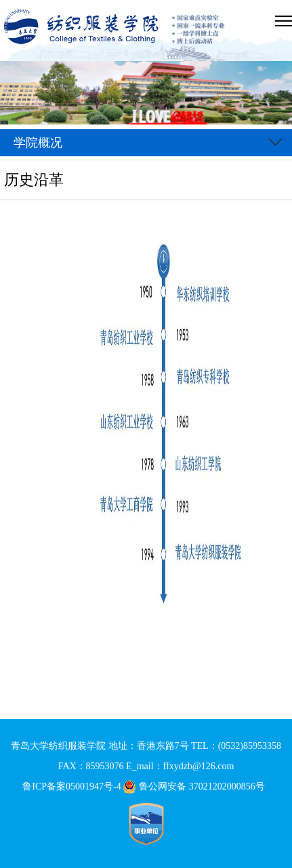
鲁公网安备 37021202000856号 (196, 786)
